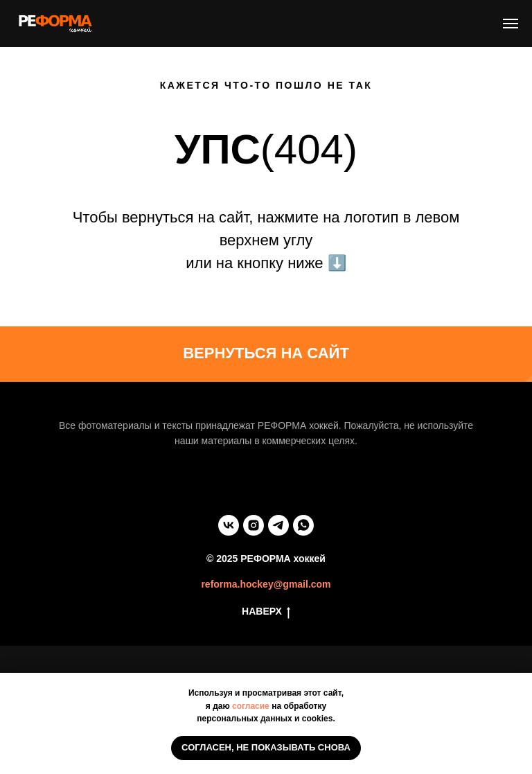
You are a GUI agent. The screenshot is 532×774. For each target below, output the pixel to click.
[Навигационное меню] (511, 24)
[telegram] (278, 525)
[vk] (229, 525)
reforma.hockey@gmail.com (266, 584)
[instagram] (254, 525)
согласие (251, 706)
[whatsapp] (303, 525)
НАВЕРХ (266, 612)
